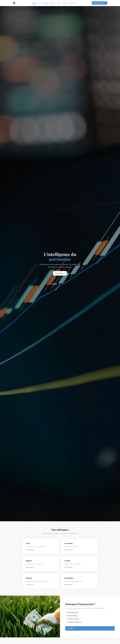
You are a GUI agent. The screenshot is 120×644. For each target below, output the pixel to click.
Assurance (46, 3)
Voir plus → (71, 628)
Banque (53, 3)
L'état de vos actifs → (100, 3)
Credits (59, 3)
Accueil (34, 3)
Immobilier (72, 3)
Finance (65, 3)
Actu (39, 3)
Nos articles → (60, 273)
